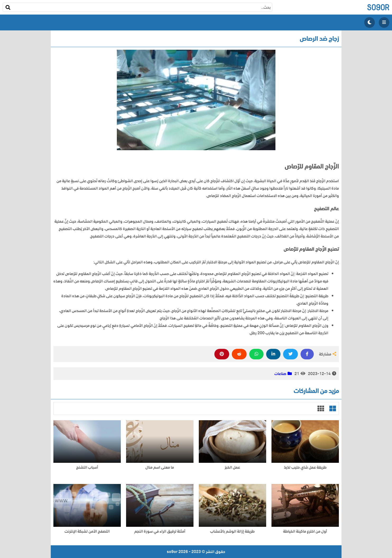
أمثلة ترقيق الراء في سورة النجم (160, 531)
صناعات (280, 374)
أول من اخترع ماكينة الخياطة (305, 531)
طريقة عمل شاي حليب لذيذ (305, 467)
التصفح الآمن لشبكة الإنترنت (87, 531)
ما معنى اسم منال (160, 467)
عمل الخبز (232, 467)
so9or (378, 7)
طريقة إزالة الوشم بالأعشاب (232, 531)
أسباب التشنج (87, 467)
